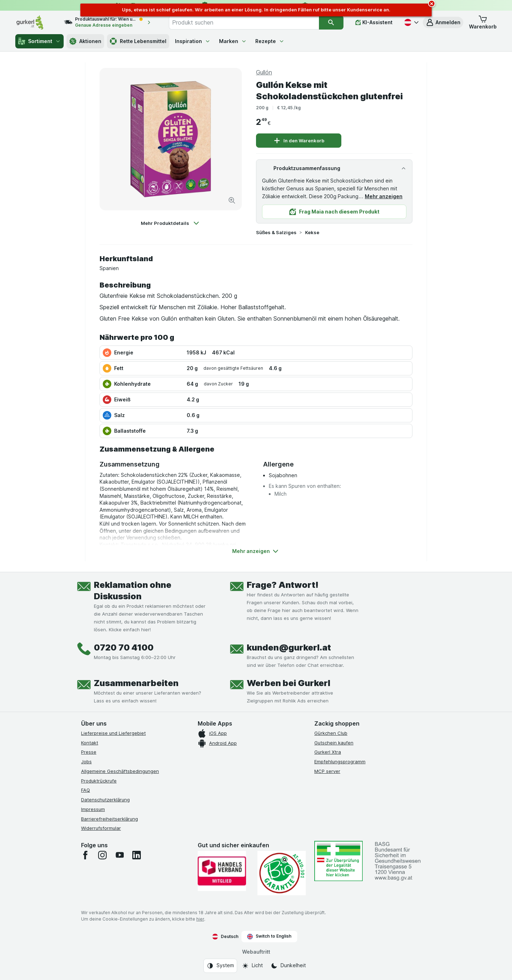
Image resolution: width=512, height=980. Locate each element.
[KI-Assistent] (374, 22)
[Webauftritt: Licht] (252, 966)
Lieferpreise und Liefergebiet (113, 733)
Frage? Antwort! (283, 585)
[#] (338, 861)
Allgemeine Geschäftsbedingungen (120, 771)
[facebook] (85, 855)
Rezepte (270, 41)
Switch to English (269, 936)
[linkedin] (137, 855)
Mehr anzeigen (384, 196)
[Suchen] (331, 22)
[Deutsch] (411, 22)
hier (200, 919)
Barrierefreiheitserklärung (110, 819)
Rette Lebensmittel (138, 41)
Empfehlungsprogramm (340, 762)
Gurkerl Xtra (328, 752)
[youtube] (119, 855)
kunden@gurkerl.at (289, 647)
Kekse (312, 232)
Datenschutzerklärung (105, 800)
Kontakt (90, 743)
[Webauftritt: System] (220, 966)
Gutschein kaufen (334, 743)
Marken (233, 41)
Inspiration (193, 41)
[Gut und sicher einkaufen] (282, 873)
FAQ (86, 790)
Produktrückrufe (99, 781)
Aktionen (85, 41)
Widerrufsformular (101, 828)
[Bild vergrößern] (232, 200)
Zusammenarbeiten (136, 683)
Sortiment (39, 41)
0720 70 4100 (124, 647)
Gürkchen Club (331, 733)
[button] (443, 22)
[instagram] (102, 855)
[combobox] (244, 22)
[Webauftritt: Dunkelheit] (288, 966)
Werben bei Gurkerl (289, 683)
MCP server (327, 771)
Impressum (93, 809)
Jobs (86, 762)
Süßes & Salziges (276, 232)
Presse (89, 752)
